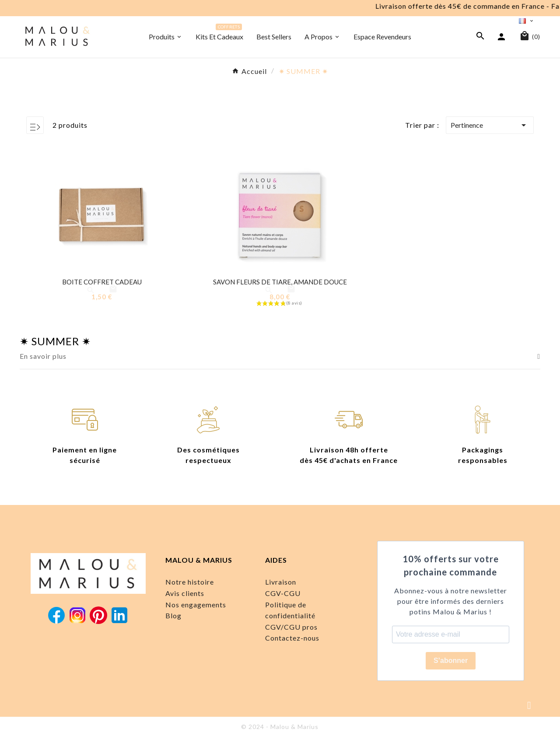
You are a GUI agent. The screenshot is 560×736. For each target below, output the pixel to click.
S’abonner (451, 661)
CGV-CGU (283, 593)
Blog (173, 615)
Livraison (281, 582)
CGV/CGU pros (291, 627)
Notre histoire (190, 582)
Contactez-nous (292, 638)
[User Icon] (502, 36)
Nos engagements (196, 605)
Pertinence (490, 125)
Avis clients (185, 593)
